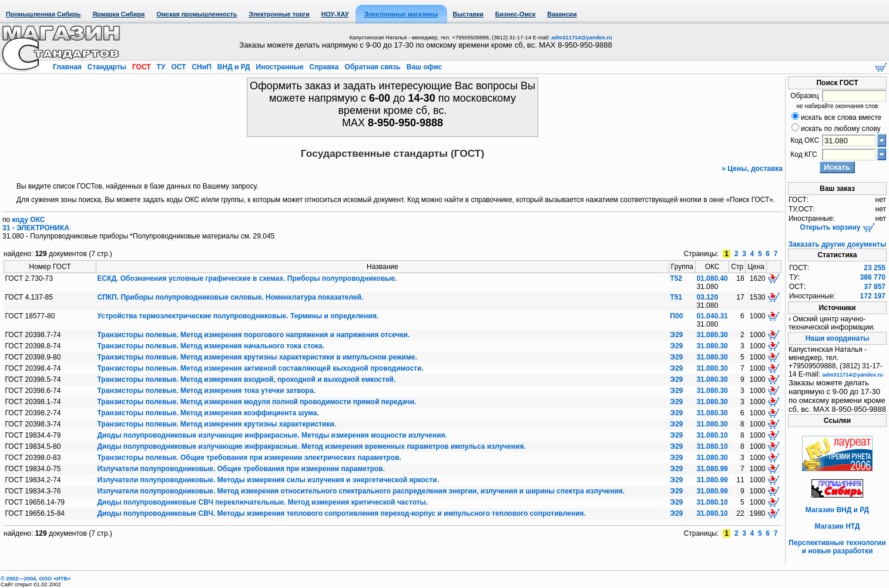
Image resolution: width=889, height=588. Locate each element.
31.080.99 (712, 469)
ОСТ (179, 67)
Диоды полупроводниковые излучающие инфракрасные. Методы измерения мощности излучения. (272, 435)
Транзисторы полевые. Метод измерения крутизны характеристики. (217, 424)
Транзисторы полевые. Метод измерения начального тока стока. (211, 346)
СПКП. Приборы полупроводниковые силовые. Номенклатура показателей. (231, 297)
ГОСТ (142, 67)
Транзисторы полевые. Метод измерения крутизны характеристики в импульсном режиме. (257, 357)
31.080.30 (712, 335)
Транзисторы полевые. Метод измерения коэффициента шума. (208, 413)
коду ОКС (29, 220)
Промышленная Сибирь (43, 14)
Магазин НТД (838, 526)
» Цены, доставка (752, 169)
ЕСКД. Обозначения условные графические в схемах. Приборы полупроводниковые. (247, 278)
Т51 (676, 297)
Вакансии (562, 14)
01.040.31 (712, 316)
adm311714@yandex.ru (581, 38)
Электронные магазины (401, 14)
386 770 (873, 277)
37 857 (875, 287)
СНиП (202, 67)
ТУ (161, 67)
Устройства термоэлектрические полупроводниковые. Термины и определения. (238, 316)
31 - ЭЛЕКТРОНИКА (36, 228)
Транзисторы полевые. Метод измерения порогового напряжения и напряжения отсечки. (254, 335)
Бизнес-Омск (516, 14)
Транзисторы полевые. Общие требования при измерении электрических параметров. (249, 458)
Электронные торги (279, 14)
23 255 (875, 268)
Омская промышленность (197, 14)
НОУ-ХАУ (335, 14)
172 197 (873, 296)
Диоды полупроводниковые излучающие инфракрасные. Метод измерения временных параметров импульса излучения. (312, 446)
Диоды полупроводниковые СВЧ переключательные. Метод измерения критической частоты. (263, 502)
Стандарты (107, 67)
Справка (324, 67)
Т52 (676, 278)
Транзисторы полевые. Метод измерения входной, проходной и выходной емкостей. (247, 379)
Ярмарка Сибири (118, 14)
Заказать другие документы (837, 244)
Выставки (468, 14)
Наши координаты (838, 338)
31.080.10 (712, 435)
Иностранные (280, 67)
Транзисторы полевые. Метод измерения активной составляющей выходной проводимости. (261, 368)
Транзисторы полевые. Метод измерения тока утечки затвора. (207, 391)
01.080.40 (712, 278)
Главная (68, 67)
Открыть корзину (837, 227)
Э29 (676, 335)
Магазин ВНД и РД (837, 510)
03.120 (707, 297)
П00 (676, 316)
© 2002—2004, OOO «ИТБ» (36, 579)
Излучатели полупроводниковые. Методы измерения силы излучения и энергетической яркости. (269, 480)
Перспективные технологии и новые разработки (837, 547)
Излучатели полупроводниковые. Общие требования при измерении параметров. (241, 469)
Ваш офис (423, 67)
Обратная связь (373, 67)
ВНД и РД (233, 67)
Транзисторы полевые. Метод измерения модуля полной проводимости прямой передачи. (257, 402)
